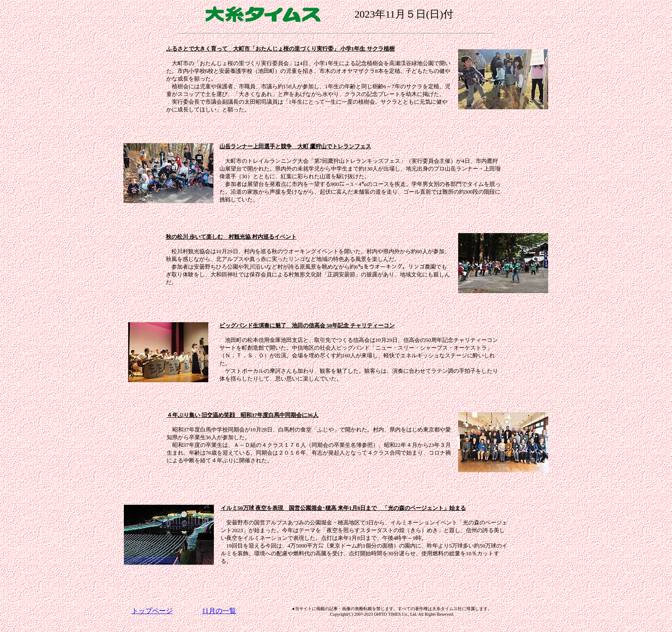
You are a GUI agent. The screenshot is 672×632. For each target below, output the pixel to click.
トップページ (152, 611)
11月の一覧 (219, 611)
